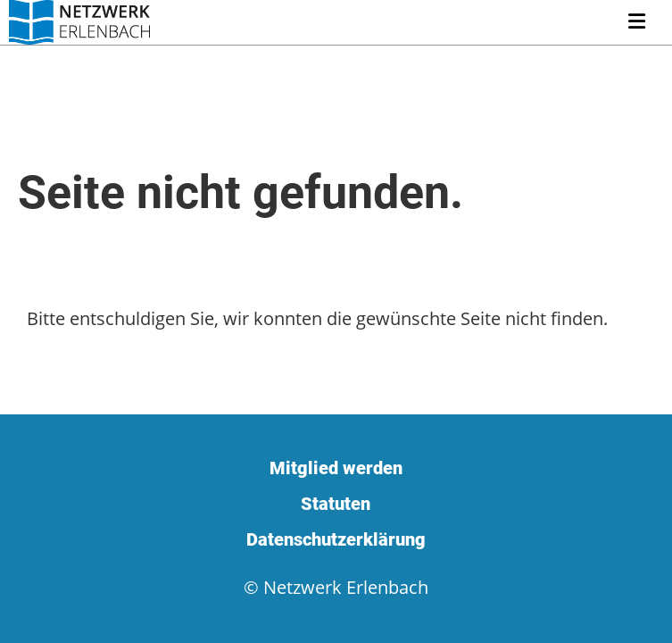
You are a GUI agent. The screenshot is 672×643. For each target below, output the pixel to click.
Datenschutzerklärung (336, 539)
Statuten (336, 504)
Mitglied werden (336, 468)
